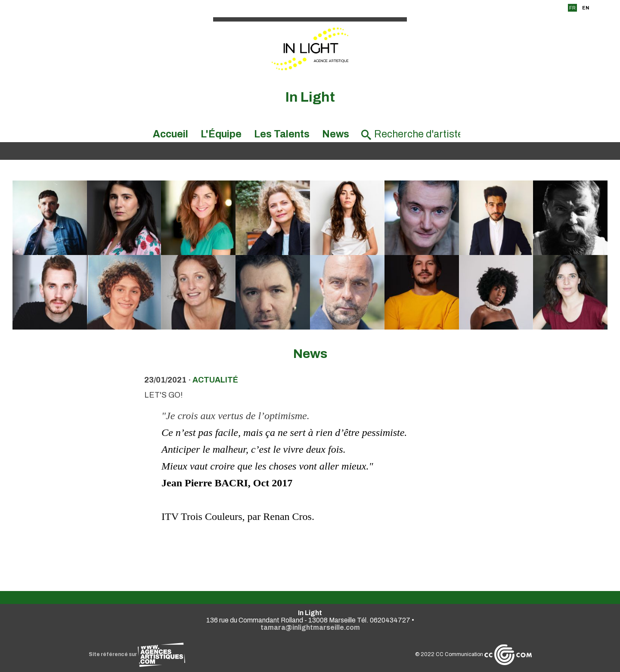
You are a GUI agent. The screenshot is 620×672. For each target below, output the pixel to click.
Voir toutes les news (310, 555)
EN (586, 8)
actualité (215, 380)
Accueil (170, 134)
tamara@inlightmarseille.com (310, 627)
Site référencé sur (137, 654)
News (336, 134)
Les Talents (282, 134)
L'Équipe (221, 134)
